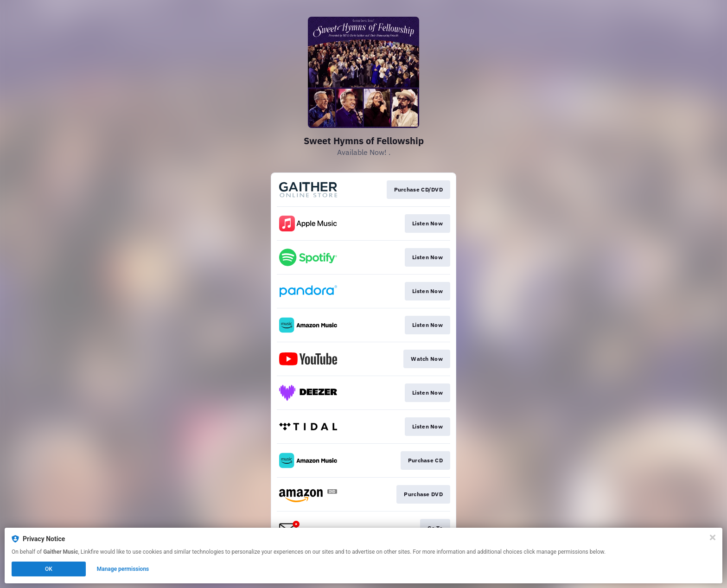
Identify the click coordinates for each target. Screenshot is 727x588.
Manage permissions (123, 569)
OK (49, 569)
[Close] (713, 537)
